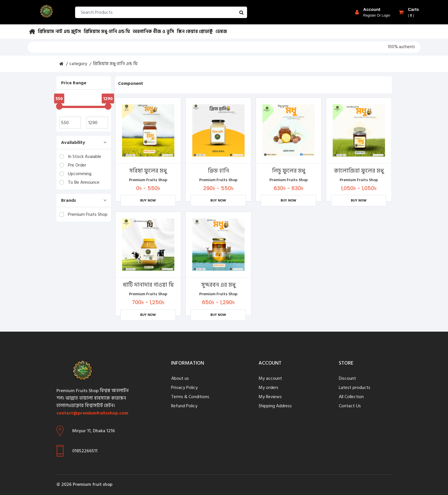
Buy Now (148, 200)
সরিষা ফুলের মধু (148, 171)
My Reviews (270, 397)
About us (180, 378)
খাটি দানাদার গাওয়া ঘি (148, 285)
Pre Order (73, 165)
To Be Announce (79, 182)
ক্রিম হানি (218, 171)
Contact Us (350, 406)
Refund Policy (184, 406)
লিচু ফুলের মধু (289, 171)
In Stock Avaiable (80, 156)
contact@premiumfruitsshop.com (92, 413)
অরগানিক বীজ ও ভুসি (153, 32)
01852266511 (85, 451)
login (386, 15)
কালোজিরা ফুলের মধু (359, 171)
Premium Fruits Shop (83, 214)
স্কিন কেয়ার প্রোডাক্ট (195, 32)
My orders (268, 388)
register (370, 15)
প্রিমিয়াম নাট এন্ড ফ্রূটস (59, 32)
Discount (347, 378)
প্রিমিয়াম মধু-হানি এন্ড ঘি (107, 32)
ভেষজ (221, 32)
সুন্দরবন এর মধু (218, 285)
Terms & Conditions (190, 397)
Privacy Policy (184, 388)
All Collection (351, 397)
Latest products (355, 388)
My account (270, 378)
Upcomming (75, 174)
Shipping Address (275, 406)
